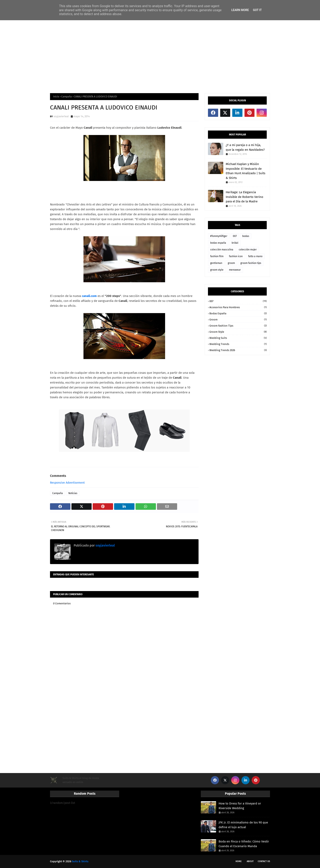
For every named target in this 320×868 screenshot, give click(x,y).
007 (235, 236)
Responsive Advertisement (67, 483)
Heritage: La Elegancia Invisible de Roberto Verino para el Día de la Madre (244, 197)
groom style (217, 270)
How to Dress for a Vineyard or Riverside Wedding (240, 806)
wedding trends (238, 344)
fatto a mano (255, 256)
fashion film (217, 256)
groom (231, 263)
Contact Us (264, 861)
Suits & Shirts (80, 861)
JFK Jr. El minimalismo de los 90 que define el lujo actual (243, 825)
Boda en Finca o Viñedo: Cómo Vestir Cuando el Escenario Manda (244, 844)
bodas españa (218, 243)
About (250, 861)
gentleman (216, 263)
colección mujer (248, 250)
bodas (246, 236)
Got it (257, 10)
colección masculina (222, 250)
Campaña (67, 97)
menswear (235, 270)
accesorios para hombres (238, 307)
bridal (235, 243)
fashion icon (236, 256)
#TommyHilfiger (219, 236)
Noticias (73, 493)
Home (239, 861)
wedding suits (238, 338)
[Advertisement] (160, 56)
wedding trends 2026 (238, 350)
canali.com (89, 296)
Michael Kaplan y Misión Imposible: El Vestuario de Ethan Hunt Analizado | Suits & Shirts (246, 171)
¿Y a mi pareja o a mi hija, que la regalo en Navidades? (245, 147)
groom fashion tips (251, 263)
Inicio (56, 97)
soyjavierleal (61, 116)
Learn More (240, 10)
